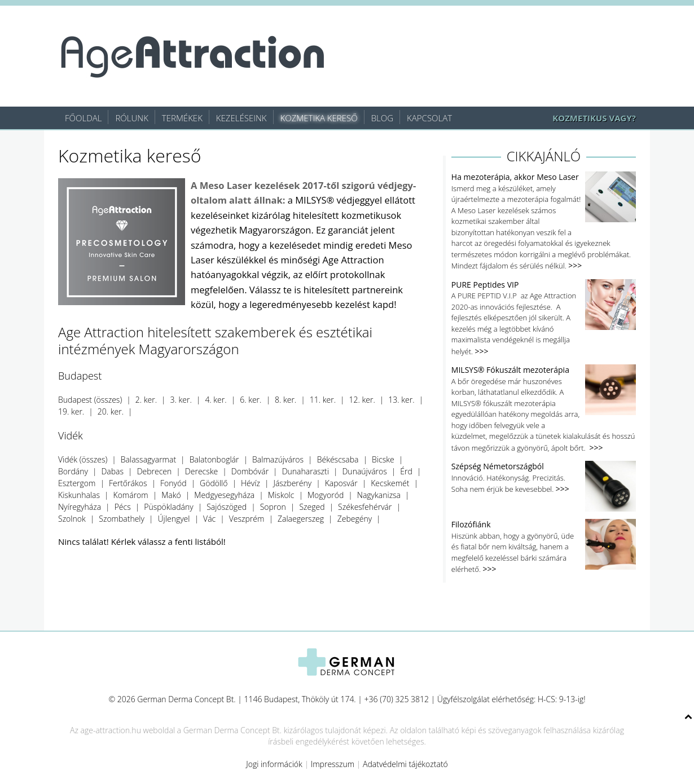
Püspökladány (168, 507)
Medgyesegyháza (224, 495)
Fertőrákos (128, 483)
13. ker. (401, 400)
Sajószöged (227, 507)
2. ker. (146, 400)
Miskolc (281, 495)
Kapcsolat (429, 118)
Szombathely (122, 519)
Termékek (182, 118)
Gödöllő (214, 483)
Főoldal (83, 118)
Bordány (73, 471)
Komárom (131, 495)
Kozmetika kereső (319, 118)
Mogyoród (326, 495)
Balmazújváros (278, 459)
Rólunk (131, 118)
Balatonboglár (214, 459)
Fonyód (173, 483)
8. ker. (285, 400)
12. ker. (362, 400)
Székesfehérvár (365, 507)
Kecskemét (390, 483)
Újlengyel (174, 519)
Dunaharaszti (306, 471)
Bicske (383, 459)
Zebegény (355, 519)
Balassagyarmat (148, 459)
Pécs (123, 507)
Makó (171, 495)
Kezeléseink (241, 118)
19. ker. (71, 411)
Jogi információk (274, 764)
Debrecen (155, 471)
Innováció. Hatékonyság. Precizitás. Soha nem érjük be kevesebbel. (544, 478)
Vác (209, 519)
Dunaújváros (364, 471)
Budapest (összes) (90, 400)
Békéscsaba (338, 459)
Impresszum (333, 764)
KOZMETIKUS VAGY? (594, 118)
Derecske (201, 471)
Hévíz (251, 483)
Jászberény (292, 483)
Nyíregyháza (80, 507)
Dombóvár (250, 471)
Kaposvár (341, 483)
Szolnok (72, 519)
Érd (406, 471)
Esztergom (77, 483)
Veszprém (247, 519)
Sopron (273, 507)
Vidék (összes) (83, 459)
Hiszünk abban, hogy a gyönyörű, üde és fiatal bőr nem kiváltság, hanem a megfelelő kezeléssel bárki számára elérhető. (544, 547)
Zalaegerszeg (301, 519)
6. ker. (251, 400)
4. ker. (216, 400)
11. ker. (323, 400)
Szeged (312, 507)
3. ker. (181, 400)
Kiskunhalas (79, 495)
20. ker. (111, 411)
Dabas (112, 471)
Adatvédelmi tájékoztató (405, 764)
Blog (382, 118)
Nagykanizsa (379, 495)
